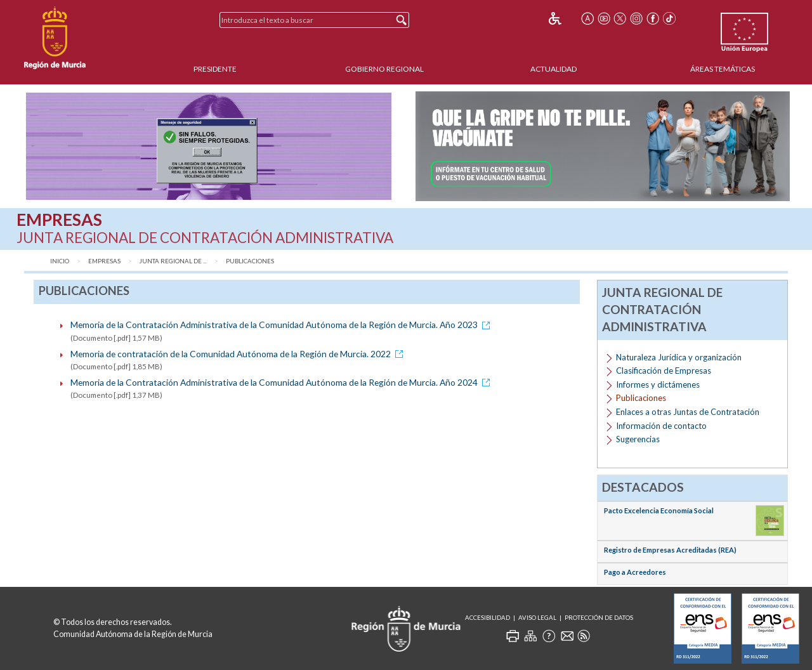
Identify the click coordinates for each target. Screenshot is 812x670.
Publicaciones (250, 261)
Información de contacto (661, 426)
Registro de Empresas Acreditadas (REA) (670, 550)
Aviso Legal (537, 618)
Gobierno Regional (384, 69)
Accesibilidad (488, 618)
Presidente (215, 69)
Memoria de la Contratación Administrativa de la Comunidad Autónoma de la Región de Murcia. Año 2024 (282, 382)
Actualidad (553, 69)
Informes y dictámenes (658, 384)
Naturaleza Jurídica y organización (679, 357)
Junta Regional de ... (173, 261)
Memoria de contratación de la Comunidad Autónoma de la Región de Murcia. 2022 (239, 354)
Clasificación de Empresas (664, 371)
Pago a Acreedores (635, 572)
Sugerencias (638, 439)
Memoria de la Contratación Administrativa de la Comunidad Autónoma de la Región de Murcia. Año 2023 (282, 325)
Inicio (60, 261)
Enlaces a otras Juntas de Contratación (688, 412)
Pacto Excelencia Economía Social (659, 510)
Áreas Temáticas (723, 69)
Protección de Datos (599, 618)
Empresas (104, 261)
